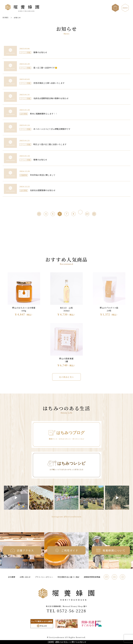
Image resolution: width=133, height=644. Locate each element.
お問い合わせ (25, 577)
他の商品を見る (66, 377)
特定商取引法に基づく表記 (68, 577)
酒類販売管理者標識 (92, 577)
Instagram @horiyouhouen (67, 516)
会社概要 (12, 577)
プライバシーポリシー (44, 577)
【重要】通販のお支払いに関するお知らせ (66, 642)
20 (87, 214)
